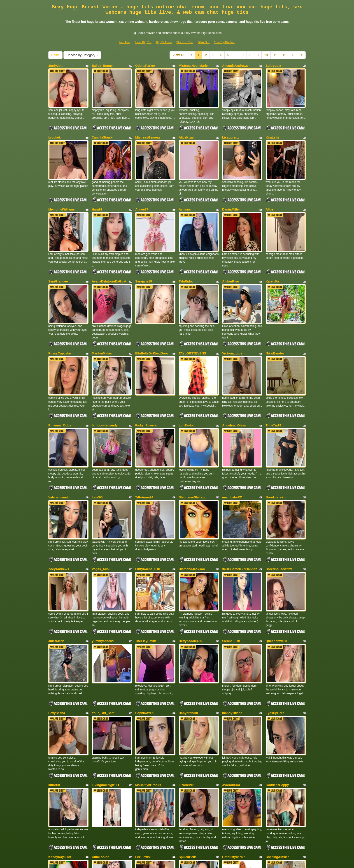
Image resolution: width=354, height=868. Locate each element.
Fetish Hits (194, 861)
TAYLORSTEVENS (192, 313)
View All (178, 55)
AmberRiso (231, 251)
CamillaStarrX (102, 127)
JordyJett (55, 66)
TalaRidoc (186, 251)
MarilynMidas (102, 313)
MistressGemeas (148, 127)
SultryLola (273, 66)
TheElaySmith (146, 561)
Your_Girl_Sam (103, 623)
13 (293, 55)
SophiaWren (144, 623)
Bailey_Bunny (102, 66)
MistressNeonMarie (193, 66)
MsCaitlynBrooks (148, 685)
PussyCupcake (60, 313)
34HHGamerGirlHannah (240, 499)
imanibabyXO (232, 437)
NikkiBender (275, 313)
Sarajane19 (144, 251)
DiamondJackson (192, 499)
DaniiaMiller (231, 189)
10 (266, 55)
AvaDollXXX (231, 685)
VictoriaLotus (232, 313)
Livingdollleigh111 (106, 685)
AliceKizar (186, 127)
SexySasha (57, 623)
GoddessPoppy (277, 685)
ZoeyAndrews (59, 499)
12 (284, 55)
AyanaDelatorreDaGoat (109, 251)
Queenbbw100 (276, 561)
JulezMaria (56, 561)
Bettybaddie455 (190, 561)
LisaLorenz (231, 127)
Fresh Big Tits (143, 42)
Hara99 (97, 189)
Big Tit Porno (164, 42)
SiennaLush (231, 561)
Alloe (270, 189)
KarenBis (273, 251)
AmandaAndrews (235, 66)
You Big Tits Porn (225, 42)
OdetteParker (145, 66)
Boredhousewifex (279, 499)
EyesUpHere (275, 623)
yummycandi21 (103, 561)
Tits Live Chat (185, 42)
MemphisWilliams (62, 189)
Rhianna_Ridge (60, 375)
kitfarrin (54, 685)
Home (55, 55)
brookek (54, 127)
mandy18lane (232, 623)
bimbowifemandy (105, 375)
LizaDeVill (186, 685)
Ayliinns (185, 189)
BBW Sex (204, 42)
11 (275, 55)
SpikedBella (188, 746)
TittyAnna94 (144, 437)
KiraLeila (272, 127)
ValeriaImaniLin (60, 437)
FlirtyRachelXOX (148, 499)
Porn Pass (125, 42)
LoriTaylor (186, 375)
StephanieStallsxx (192, 437)
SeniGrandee (58, 251)
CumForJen (101, 746)
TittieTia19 (274, 375)
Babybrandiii (188, 623)
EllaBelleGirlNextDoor (152, 313)
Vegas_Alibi (101, 499)
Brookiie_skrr (276, 437)
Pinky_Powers (146, 375)
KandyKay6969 (60, 746)
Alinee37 (142, 189)
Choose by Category (82, 55)
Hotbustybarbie (234, 746)
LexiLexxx (143, 746)
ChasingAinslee (278, 746)
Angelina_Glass (234, 375)
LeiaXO (97, 437)
